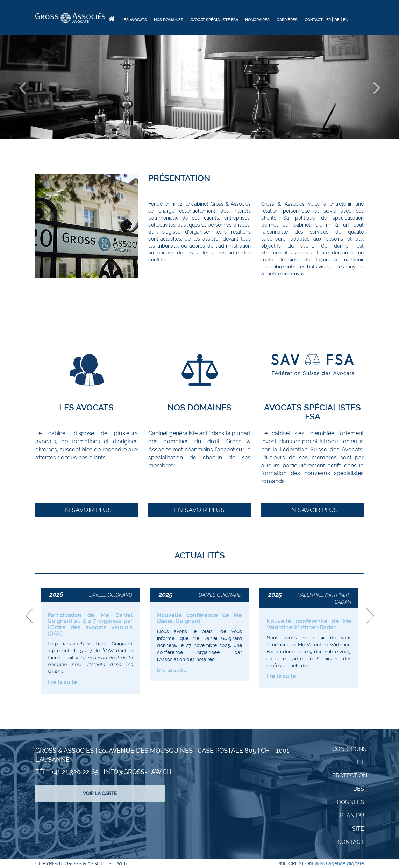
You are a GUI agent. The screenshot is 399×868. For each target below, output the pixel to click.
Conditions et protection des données (350, 776)
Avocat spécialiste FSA (214, 20)
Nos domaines (169, 20)
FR (329, 20)
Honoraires (257, 20)
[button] (30, 87)
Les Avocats (134, 20)
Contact (314, 20)
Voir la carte (100, 793)
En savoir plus (86, 510)
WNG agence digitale (339, 863)
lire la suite (62, 682)
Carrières (287, 20)
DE (337, 20)
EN (346, 20)
